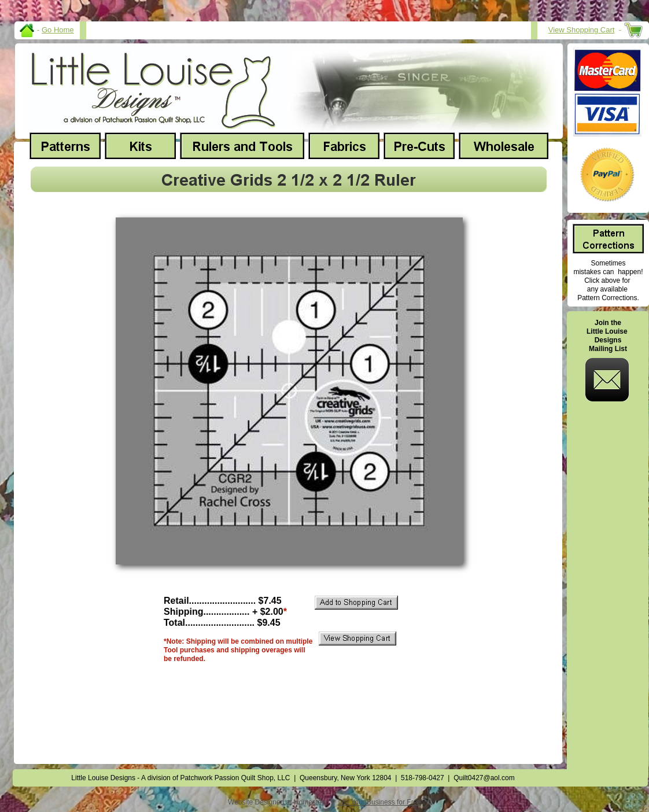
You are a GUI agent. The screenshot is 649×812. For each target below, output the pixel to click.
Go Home (58, 30)
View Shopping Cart (582, 30)
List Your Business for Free (380, 802)
